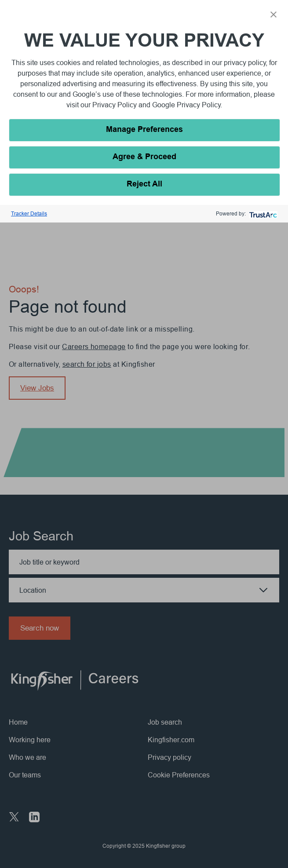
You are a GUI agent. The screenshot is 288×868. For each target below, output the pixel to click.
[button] (273, 15)
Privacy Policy (115, 105)
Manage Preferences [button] (144, 130)
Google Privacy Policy (186, 105)
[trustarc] (262, 214)
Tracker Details (29, 213)
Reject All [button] (144, 184)
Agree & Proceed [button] (144, 157)
